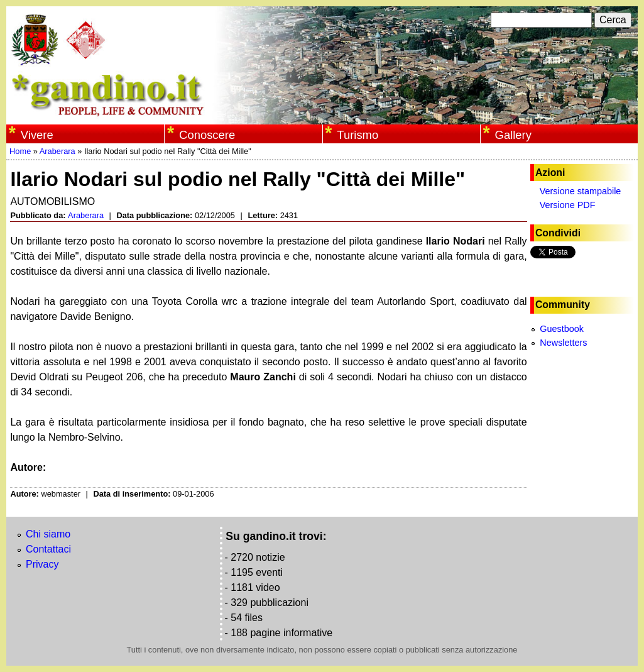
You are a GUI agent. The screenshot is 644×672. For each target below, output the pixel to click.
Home (20, 151)
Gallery (513, 135)
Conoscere (207, 135)
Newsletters (563, 343)
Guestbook (562, 329)
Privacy (42, 564)
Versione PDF (568, 205)
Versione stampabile (581, 191)
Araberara (57, 151)
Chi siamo (48, 534)
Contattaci (48, 549)
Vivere (37, 135)
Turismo (357, 135)
